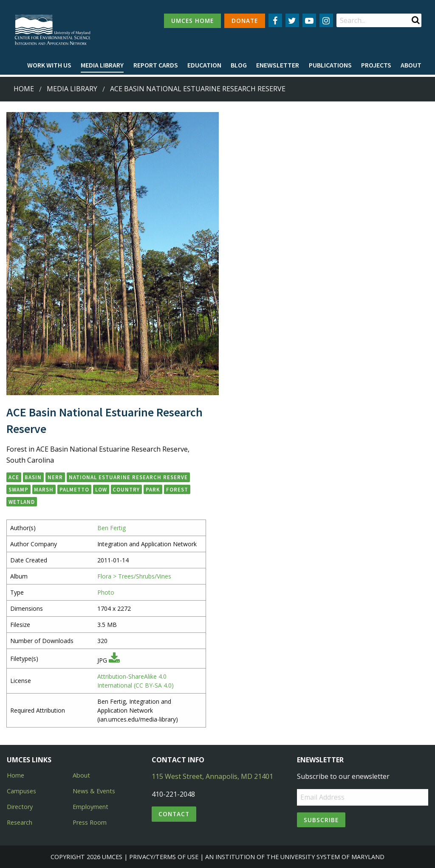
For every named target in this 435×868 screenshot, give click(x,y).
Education (204, 65)
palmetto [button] (74, 489)
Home (24, 89)
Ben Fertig (112, 528)
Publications (330, 65)
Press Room (90, 822)
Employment (90, 807)
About (411, 65)
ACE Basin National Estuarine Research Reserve (198, 89)
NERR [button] (55, 477)
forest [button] (177, 489)
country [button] (126, 489)
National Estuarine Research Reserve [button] (128, 477)
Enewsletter (278, 65)
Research (20, 822)
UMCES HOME (192, 21)
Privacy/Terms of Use (164, 857)
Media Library (102, 65)
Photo (106, 592)
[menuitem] (49, 65)
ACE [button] (14, 477)
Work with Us (49, 65)
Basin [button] (33, 477)
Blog (239, 65)
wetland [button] (22, 502)
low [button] (101, 489)
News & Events (94, 791)
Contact (174, 814)
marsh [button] (44, 489)
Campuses (21, 791)
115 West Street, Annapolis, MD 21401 (212, 776)
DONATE (245, 21)
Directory (20, 807)
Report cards (156, 65)
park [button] (153, 489)
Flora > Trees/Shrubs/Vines (134, 576)
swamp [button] (18, 489)
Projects (376, 65)
